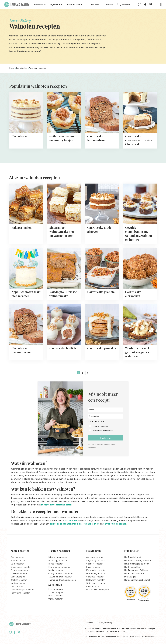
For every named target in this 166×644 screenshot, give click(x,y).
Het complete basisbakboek (137, 580)
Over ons (95, 5)
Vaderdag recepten (95, 577)
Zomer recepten (56, 592)
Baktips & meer (76, 5)
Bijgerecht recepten (58, 557)
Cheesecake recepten (21, 567)
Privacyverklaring (105, 623)
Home (12, 68)
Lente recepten (56, 589)
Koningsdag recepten (96, 570)
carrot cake (71, 520)
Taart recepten (17, 586)
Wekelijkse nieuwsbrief (103, 431)
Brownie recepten (19, 560)
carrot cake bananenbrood (64, 524)
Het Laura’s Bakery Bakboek (138, 560)
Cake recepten (17, 564)
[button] (106, 426)
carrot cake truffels (89, 524)
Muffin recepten (18, 583)
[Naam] (106, 410)
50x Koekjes (130, 577)
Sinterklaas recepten (96, 583)
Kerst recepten (93, 586)
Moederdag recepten (96, 573)
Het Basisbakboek (133, 557)
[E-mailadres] (106, 416)
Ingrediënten (57, 5)
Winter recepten (56, 599)
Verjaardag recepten (96, 560)
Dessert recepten (19, 573)
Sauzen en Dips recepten (60, 577)
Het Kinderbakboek (133, 567)
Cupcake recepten (19, 570)
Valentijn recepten (95, 564)
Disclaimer (89, 623)
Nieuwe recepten (100, 426)
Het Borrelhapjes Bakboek (136, 564)
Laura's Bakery (17, 5)
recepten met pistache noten (56, 505)
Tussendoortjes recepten (22, 590)
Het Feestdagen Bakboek (136, 570)
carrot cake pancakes (115, 524)
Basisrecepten (17, 557)
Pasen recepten (94, 567)
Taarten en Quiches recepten (62, 580)
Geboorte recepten (95, 557)
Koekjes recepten (19, 580)
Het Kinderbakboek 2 (134, 573)
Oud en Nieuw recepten (97, 590)
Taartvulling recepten (20, 593)
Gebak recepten (18, 577)
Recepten (40, 5)
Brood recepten (56, 564)
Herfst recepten (56, 596)
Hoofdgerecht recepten (59, 567)
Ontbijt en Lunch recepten (61, 573)
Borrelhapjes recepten (59, 560)
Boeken (109, 5)
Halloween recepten (96, 580)
